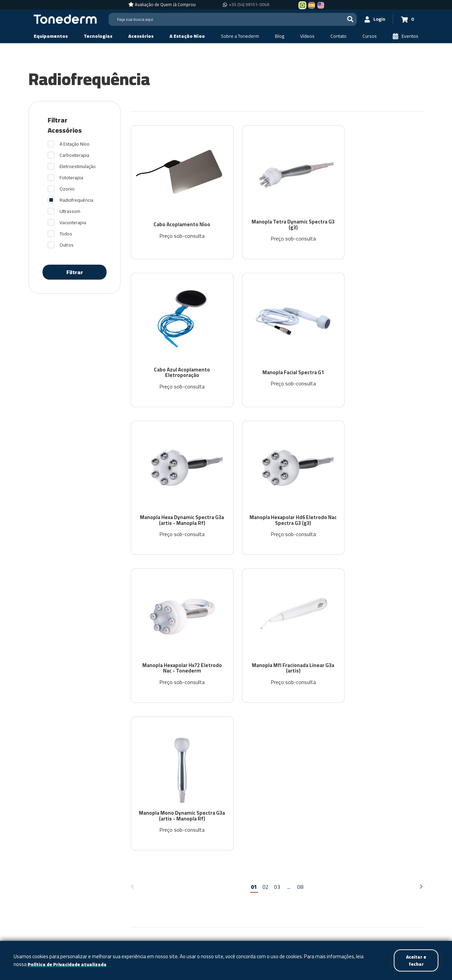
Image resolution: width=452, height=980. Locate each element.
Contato (281, 817)
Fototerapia (71, 178)
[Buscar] (347, 19)
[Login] (373, 19)
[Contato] (338, 36)
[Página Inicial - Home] (65, 19)
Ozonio (67, 189)
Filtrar (75, 272)
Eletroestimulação (78, 167)
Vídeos (249, 817)
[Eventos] (406, 36)
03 (277, 607)
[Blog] (280, 36)
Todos (66, 234)
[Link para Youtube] (411, 894)
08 (300, 607)
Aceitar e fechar (415, 960)
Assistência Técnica (328, 817)
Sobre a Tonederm (181, 817)
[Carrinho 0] (407, 19)
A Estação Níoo (75, 144)
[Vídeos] (307, 36)
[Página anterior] (133, 607)
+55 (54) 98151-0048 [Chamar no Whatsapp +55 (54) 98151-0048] (249, 5)
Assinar (391, 739)
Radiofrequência (76, 200)
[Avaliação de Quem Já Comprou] (162, 5)
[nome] (346, 739)
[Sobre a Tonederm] (240, 36)
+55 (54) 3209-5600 (344, 894)
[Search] (231, 19)
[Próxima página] (422, 607)
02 (265, 607)
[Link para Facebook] (391, 894)
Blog (222, 817)
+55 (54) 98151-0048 (338, 904)
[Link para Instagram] (400, 894)
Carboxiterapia (74, 155)
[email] (346, 717)
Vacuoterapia (73, 223)
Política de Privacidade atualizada (68, 964)
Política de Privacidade (378, 757)
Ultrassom (70, 211)
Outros (67, 245)
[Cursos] (370, 36)
